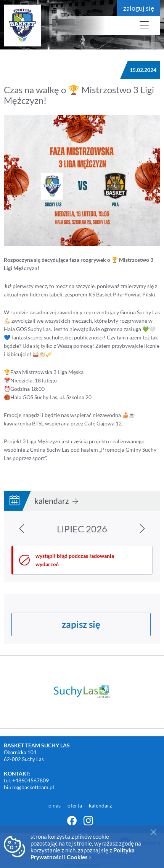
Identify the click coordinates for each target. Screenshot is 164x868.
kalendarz (56, 501)
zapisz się (81, 624)
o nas (55, 805)
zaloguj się (139, 8)
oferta (75, 805)
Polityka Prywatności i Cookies (83, 854)
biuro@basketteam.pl (29, 787)
